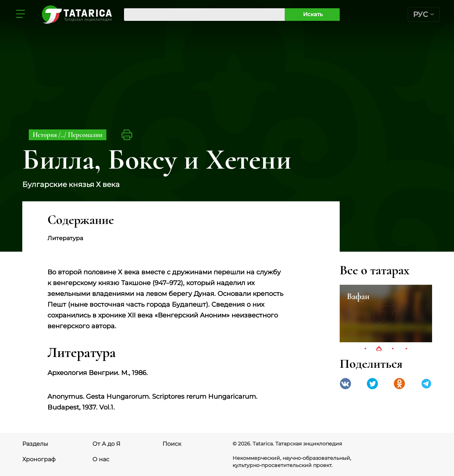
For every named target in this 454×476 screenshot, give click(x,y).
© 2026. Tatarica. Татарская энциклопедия (287, 444)
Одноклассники (399, 384)
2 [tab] (379, 349)
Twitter (372, 384)
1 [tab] (365, 349)
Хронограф (39, 459)
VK (345, 384)
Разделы (35, 444)
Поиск (172, 444)
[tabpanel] (386, 313)
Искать (313, 14)
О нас (101, 459)
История (45, 135)
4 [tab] (406, 349)
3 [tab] (393, 349)
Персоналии (85, 135)
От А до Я (106, 444)
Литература (65, 238)
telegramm (426, 384)
